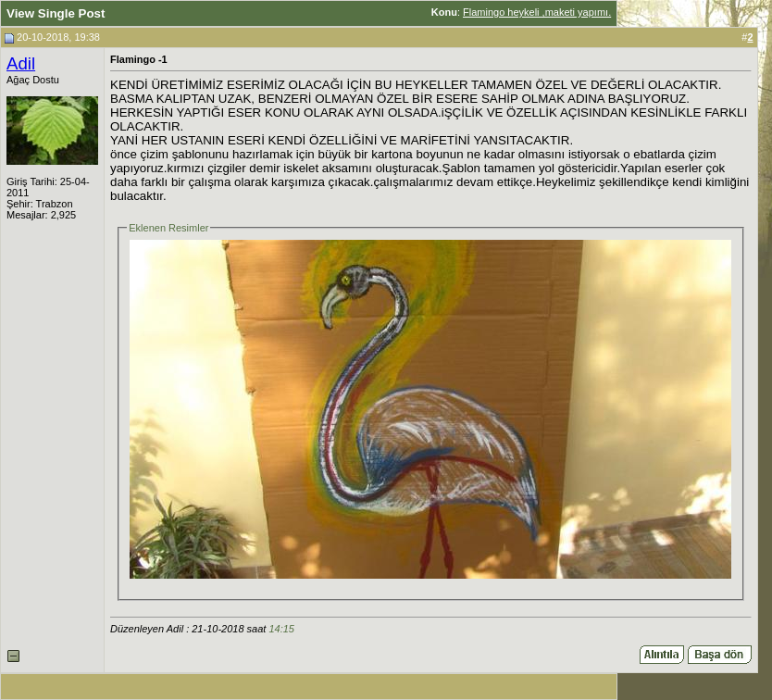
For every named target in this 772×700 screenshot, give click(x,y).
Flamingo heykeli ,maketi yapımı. (537, 12)
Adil (21, 63)
